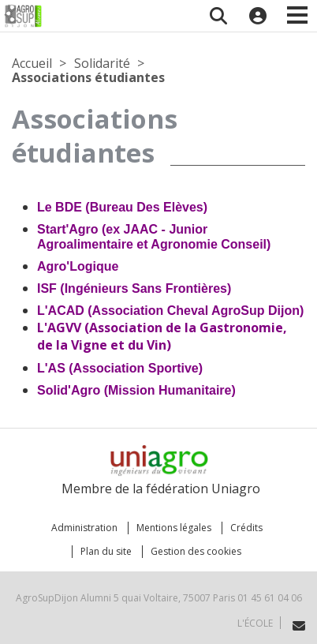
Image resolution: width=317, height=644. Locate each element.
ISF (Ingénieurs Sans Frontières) (134, 288)
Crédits (246, 528)
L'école (255, 623)
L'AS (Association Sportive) (120, 368)
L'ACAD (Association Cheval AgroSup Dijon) (170, 311)
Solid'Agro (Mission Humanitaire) (136, 390)
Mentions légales (174, 528)
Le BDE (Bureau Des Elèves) (122, 207)
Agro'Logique (78, 266)
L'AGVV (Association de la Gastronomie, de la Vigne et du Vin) (162, 336)
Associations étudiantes (88, 77)
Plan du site (106, 551)
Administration (84, 528)
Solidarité (102, 63)
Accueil (32, 63)
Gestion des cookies (196, 551)
